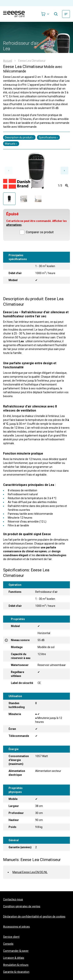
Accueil (8, 61)
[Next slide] (64, 171)
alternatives (14, 225)
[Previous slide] (9, 171)
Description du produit (19, 137)
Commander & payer (16, 951)
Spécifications (48, 137)
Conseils (8, 944)
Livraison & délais (14, 958)
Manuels (11, 144)
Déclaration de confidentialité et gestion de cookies (34, 917)
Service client (11, 937)
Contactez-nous (13, 899)
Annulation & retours (16, 965)
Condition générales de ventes (22, 906)
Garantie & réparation (16, 972)
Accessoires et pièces (16, 927)
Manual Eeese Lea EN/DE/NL (30, 872)
